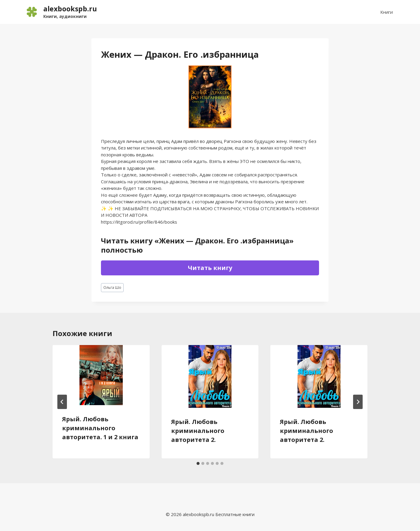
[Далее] (358, 402)
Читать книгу (210, 268)
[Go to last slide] (62, 402)
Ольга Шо (112, 287)
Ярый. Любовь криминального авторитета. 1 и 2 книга (100, 428)
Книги (387, 12)
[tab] (198, 463)
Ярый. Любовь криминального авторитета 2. (198, 431)
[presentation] (101, 375)
